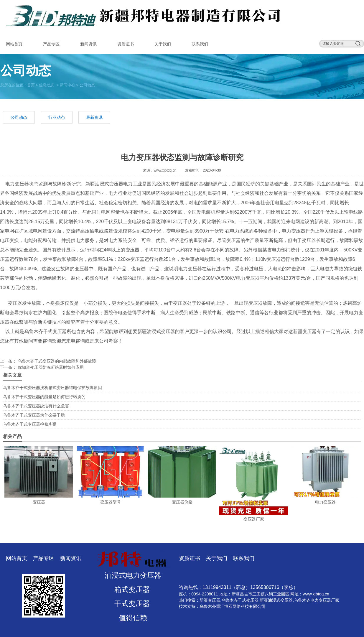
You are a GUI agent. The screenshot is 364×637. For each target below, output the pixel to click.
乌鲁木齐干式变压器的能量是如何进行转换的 (44, 397)
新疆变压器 (210, 600)
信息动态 (47, 85)
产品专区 (51, 44)
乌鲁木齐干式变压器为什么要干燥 (34, 415)
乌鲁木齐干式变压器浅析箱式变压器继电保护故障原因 (52, 388)
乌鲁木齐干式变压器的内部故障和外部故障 (56, 361)
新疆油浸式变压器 (276, 600)
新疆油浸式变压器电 (107, 184)
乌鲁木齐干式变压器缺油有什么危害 (36, 406)
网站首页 (14, 44)
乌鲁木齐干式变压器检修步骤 (30, 424)
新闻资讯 (88, 44)
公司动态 (19, 117)
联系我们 (200, 44)
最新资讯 (94, 117)
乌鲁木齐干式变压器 (45, 331)
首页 (31, 85)
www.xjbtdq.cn (165, 170)
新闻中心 (67, 85)
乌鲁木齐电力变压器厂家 (317, 600)
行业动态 (57, 117)
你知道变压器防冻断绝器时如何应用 (50, 367)
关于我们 (163, 44)
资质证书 (126, 44)
